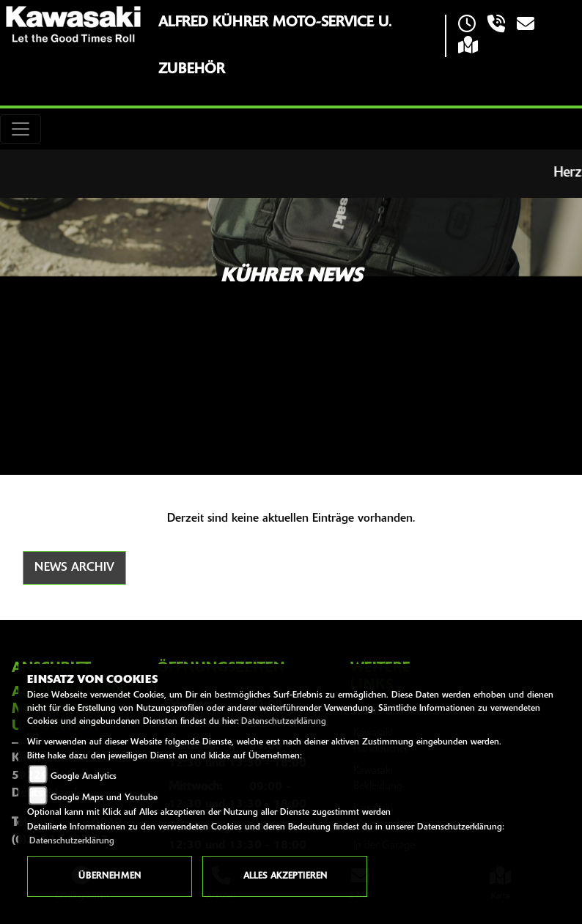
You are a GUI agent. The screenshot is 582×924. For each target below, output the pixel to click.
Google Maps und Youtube (104, 798)
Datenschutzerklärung (284, 722)
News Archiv (74, 568)
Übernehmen (110, 876)
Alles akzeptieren (285, 876)
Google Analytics (84, 777)
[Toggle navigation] (21, 129)
